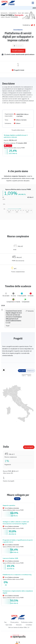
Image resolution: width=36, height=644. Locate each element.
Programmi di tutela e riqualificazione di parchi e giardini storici (18, 541)
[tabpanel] (18, 463)
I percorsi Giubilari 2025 (10, 558)
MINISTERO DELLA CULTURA (21, 115)
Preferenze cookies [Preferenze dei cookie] (27, 622)
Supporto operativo (9, 505)
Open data (9, 625)
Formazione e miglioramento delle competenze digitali (18, 592)
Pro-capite (22, 371)
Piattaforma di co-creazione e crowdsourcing (17, 575)
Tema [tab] (17, 499)
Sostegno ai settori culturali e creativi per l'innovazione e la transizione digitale (16, 523)
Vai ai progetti (29, 447)
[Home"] (4, 370)
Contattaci (29, 625)
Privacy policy (15, 622)
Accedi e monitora (18, 51)
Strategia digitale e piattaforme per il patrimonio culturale (16, 136)
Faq (5, 622)
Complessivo (30, 371)
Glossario (19, 625)
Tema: (11, 508)
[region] (18, 405)
